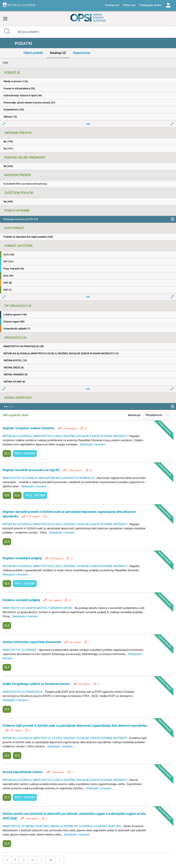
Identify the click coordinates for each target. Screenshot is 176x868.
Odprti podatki (33, 53)
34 (51, 860)
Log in (168, 5)
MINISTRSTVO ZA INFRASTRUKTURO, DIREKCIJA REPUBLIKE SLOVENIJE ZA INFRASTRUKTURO (62, 826)
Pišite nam (129, 5)
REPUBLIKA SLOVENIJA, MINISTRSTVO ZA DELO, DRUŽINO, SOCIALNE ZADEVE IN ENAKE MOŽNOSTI (65, 436)
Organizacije (82, 53)
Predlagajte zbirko (150, 5)
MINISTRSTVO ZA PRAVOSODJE (23, 692)
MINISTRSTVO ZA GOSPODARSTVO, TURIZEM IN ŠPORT (38, 608)
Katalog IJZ (58, 53)
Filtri (5, 63)
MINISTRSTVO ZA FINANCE (20, 650)
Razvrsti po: (135, 415)
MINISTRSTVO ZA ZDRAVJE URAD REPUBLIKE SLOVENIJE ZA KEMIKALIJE (49, 478)
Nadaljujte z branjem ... (94, 444)
